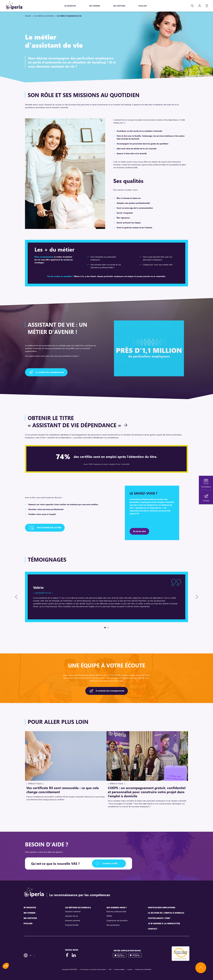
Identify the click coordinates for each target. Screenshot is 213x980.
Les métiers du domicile (44, 16)
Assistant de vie (72, 916)
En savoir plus (139, 531)
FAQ (110, 969)
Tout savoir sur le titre (49, 528)
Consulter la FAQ (110, 863)
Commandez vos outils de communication (93, 969)
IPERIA (109, 916)
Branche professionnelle (116, 911)
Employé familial (72, 925)
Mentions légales (119, 969)
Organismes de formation (117, 920)
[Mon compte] (200, 6)
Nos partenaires (113, 925)
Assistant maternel (73, 911)
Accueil (28, 16)
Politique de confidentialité (143, 969)
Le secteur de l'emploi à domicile (166, 913)
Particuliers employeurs (162, 907)
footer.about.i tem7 (159, 918)
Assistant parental (72, 920)
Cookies (130, 969)
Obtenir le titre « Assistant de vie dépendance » (74, 421)
